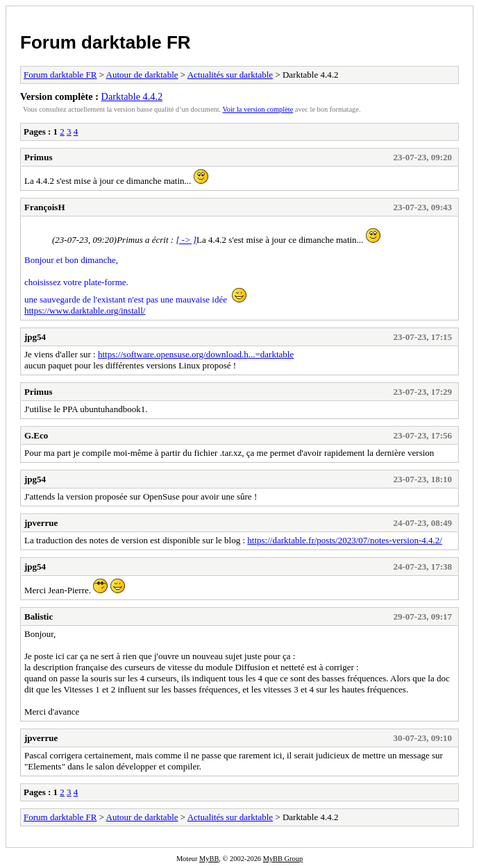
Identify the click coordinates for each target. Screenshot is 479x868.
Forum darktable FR (106, 42)
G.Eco (36, 435)
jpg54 (35, 337)
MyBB (209, 859)
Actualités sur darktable (230, 75)
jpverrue (41, 523)
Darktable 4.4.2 (132, 96)
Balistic (39, 616)
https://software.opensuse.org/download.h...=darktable (196, 354)
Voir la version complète (258, 109)
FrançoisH (45, 207)
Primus (38, 157)
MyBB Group (283, 859)
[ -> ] (186, 240)
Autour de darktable (142, 75)
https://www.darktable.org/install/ (85, 310)
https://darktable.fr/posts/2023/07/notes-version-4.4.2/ (345, 540)
